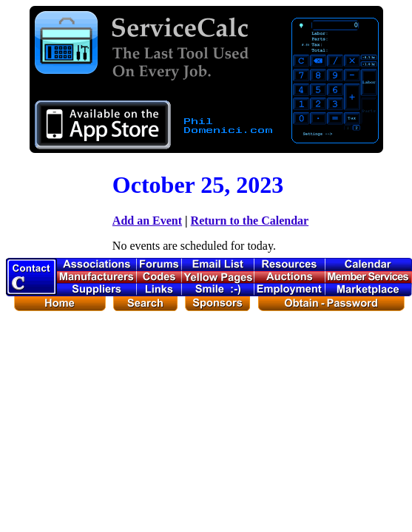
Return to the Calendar (250, 221)
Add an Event (147, 221)
